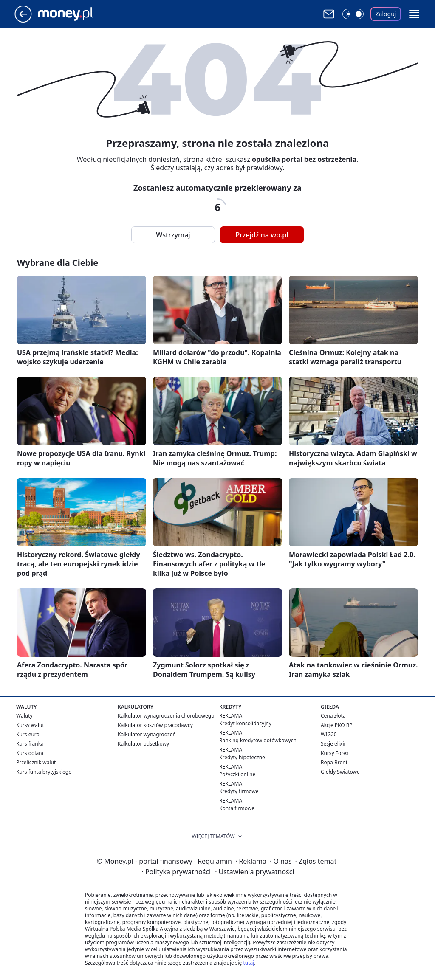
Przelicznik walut (36, 762)
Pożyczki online (237, 774)
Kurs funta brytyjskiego (44, 772)
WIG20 (329, 734)
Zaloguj (386, 14)
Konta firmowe (237, 808)
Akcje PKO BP (337, 725)
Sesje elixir (333, 744)
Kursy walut (30, 725)
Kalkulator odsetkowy (143, 744)
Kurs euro (28, 734)
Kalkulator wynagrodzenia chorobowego (166, 716)
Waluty (24, 716)
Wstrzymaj (173, 235)
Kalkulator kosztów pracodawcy (155, 725)
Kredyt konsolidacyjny (245, 723)
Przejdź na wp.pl (262, 235)
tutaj (249, 963)
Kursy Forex (335, 753)
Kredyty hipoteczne (242, 757)
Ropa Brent (334, 762)
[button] (414, 14)
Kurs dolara (30, 753)
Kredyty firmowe (239, 791)
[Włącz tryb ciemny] (353, 14)
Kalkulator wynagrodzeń (147, 734)
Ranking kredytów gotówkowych (258, 740)
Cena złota (333, 716)
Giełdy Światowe (340, 772)
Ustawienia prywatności (254, 872)
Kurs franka (30, 744)
